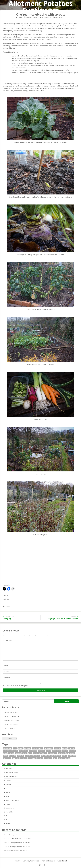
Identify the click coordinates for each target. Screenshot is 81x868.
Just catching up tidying (11, 720)
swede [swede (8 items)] (64, 756)
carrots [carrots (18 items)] (57, 748)
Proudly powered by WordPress (27, 861)
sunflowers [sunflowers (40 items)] (56, 756)
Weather (9, 816)
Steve (20, 17)
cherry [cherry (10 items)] (65, 748)
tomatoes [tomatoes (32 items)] (48, 758)
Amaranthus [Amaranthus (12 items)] (7, 748)
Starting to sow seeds (16, 835)
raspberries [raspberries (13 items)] (52, 753)
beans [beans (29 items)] (20, 748)
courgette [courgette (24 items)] (33, 751)
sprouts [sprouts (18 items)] (21, 756)
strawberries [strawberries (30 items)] (46, 756)
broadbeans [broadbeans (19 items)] (48, 748)
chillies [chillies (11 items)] (72, 748)
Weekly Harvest (11, 820)
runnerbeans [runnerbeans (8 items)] (70, 753)
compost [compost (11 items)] (14, 751)
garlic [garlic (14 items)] (49, 751)
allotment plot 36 (11, 776)
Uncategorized (11, 808)
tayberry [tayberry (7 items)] (15, 758)
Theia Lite (51, 861)
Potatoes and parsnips (11, 712)
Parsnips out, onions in (11, 724)
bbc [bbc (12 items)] (15, 748)
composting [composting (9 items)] (23, 751)
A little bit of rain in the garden (20, 839)
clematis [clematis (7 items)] (6, 751)
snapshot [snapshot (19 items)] (12, 756)
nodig (8, 792)
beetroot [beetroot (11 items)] (27, 748)
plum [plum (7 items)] (30, 753)
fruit (7, 788)
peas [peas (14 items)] (25, 753)
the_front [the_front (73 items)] (32, 758)
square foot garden (12, 800)
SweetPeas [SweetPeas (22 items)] (7, 758)
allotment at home (12, 773)
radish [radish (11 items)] (44, 753)
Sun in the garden (10, 728)
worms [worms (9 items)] (67, 758)
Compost (9, 780)
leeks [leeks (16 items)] (5, 753)
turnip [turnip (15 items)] (61, 758)
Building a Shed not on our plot (20, 843)
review (8, 796)
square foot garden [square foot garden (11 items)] (32, 756)
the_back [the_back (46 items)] (23, 758)
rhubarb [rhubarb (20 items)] (61, 753)
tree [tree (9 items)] (55, 758)
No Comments (46, 17)
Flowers (8, 784)
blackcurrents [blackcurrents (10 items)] (37, 748)
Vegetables (10, 812)
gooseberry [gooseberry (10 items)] (57, 751)
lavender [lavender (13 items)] (72, 751)
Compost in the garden (11, 716)
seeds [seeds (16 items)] (5, 756)
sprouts (8, 607)
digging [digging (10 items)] (42, 751)
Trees (8, 804)
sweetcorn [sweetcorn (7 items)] (72, 756)
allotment (59, 17)
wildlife (8, 824)
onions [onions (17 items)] (11, 753)
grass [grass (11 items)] (65, 751)
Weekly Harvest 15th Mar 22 (18, 851)
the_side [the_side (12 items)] (40, 758)
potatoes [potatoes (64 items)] (37, 753)
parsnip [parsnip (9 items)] (18, 753)
